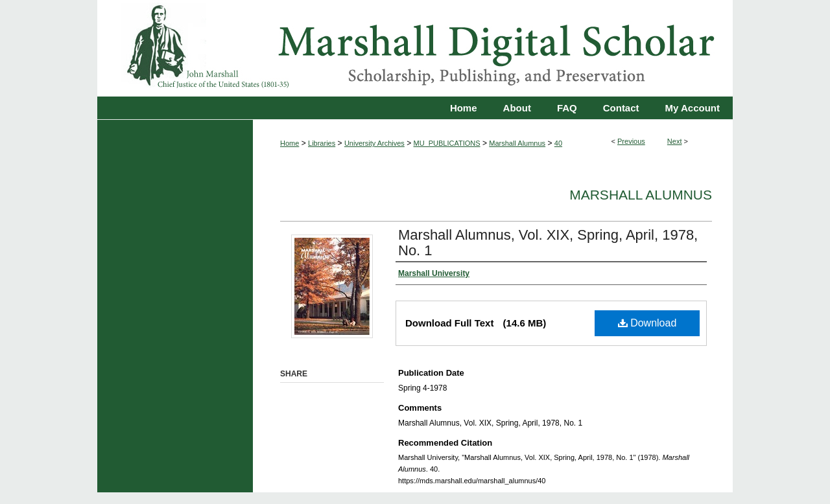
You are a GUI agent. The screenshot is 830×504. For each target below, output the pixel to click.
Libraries (322, 143)
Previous (631, 141)
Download (647, 323)
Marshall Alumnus (517, 143)
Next (675, 141)
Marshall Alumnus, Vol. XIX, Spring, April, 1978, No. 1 (548, 243)
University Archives (374, 143)
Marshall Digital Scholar (415, 48)
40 (558, 143)
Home (290, 143)
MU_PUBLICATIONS (447, 143)
